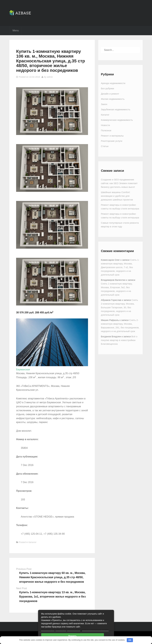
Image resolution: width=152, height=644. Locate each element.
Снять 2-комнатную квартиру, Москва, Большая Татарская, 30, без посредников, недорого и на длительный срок (119, 307)
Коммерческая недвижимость (117, 120)
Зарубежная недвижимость (116, 109)
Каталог (32, 542)
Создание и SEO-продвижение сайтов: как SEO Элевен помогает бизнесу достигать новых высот (119, 183)
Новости (105, 125)
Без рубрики (107, 88)
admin (50, 77)
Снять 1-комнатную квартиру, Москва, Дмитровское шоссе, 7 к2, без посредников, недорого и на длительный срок (120, 267)
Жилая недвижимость (113, 99)
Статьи (105, 146)
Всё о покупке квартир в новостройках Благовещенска (119, 340)
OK (130, 640)
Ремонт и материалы (112, 136)
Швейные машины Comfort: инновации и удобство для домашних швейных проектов (117, 196)
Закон (104, 104)
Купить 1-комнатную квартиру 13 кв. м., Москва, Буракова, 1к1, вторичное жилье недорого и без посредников (52, 597)
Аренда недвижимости (113, 83)
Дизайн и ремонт (110, 94)
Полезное (106, 130)
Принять (72, 636)
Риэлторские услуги (112, 141)
